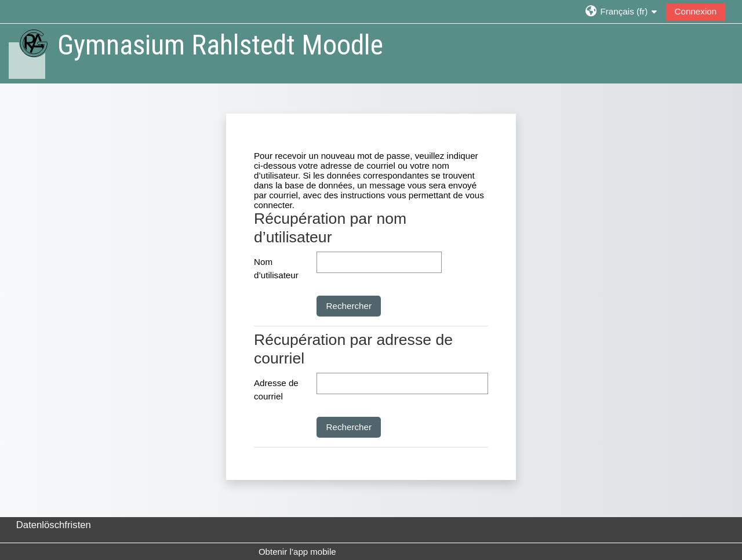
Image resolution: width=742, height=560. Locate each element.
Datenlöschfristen (54, 525)
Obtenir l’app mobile (297, 552)
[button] (621, 11)
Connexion (696, 11)
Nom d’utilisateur (276, 268)
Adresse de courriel (276, 390)
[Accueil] (28, 53)
